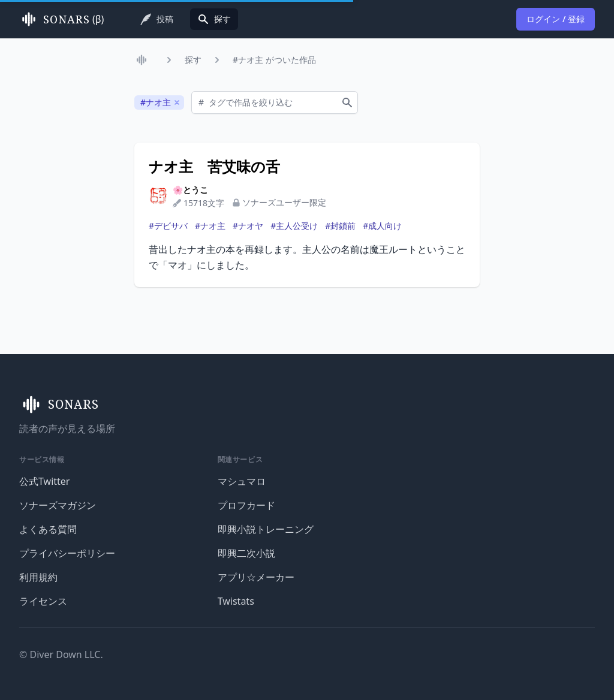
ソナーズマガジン (58, 505)
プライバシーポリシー (67, 553)
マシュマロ (242, 481)
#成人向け (382, 226)
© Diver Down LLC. (61, 654)
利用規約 (38, 577)
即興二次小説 (246, 553)
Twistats (236, 601)
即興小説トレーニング (266, 529)
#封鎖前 (340, 226)
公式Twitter (44, 481)
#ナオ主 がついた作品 (274, 60)
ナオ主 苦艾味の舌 (214, 167)
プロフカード (246, 505)
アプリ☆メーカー (256, 577)
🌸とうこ (190, 190)
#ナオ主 (210, 226)
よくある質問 (48, 529)
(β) (61, 19)
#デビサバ (168, 226)
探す (193, 60)
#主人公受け (294, 226)
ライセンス (43, 601)
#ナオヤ (248, 226)
